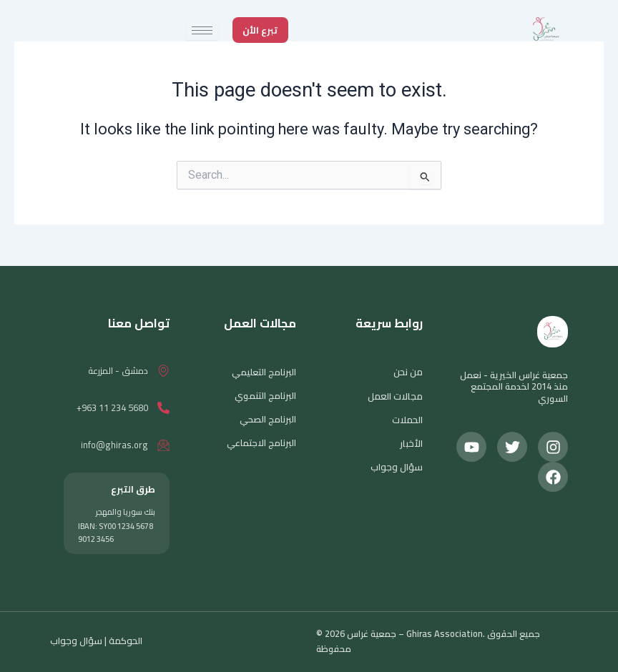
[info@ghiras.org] (163, 445)
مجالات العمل (396, 395)
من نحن (408, 372)
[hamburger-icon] (202, 30)
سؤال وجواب (397, 466)
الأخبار (412, 443)
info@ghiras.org (114, 445)
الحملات (407, 419)
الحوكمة (124, 641)
